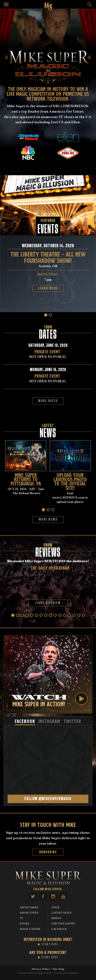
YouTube (63, 896)
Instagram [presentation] (49, 721)
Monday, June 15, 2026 (48, 370)
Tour (55, 907)
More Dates (48, 401)
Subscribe (48, 852)
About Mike (29, 907)
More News (48, 519)
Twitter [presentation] (72, 721)
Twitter (33, 896)
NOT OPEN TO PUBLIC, (48, 354)
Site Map (59, 969)
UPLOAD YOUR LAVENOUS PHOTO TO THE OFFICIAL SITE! (70, 481)
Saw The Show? (63, 923)
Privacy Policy (41, 969)
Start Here (50, 944)
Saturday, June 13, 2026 (48, 345)
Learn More (48, 288)
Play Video (81, 699)
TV (22, 918)
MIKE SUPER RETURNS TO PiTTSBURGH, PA (26, 479)
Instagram (53, 896)
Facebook (43, 896)
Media (56, 918)
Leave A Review (48, 603)
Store (25, 923)
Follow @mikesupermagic (48, 799)
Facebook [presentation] (25, 721)
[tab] (25, 721)
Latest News (62, 912)
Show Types (29, 912)
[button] (46, 315)
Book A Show (30, 929)
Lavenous (59, 929)
